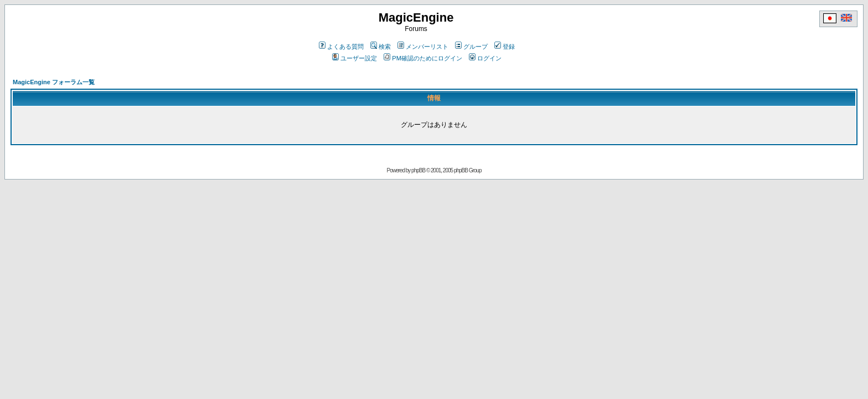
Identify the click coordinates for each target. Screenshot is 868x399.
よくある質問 (341, 47)
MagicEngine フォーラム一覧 (54, 82)
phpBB (418, 170)
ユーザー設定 (355, 58)
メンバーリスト (423, 47)
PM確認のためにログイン (423, 58)
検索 (381, 47)
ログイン (485, 58)
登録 (505, 47)
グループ (471, 47)
